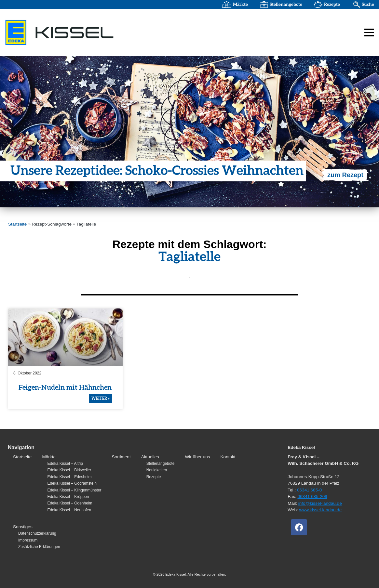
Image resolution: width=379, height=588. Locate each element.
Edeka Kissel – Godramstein (72, 483)
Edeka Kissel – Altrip (65, 464)
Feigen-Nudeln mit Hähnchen (65, 388)
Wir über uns (197, 457)
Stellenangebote (286, 5)
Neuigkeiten (157, 470)
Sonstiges (23, 527)
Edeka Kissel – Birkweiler (69, 470)
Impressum (28, 540)
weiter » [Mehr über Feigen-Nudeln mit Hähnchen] (101, 399)
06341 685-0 (309, 490)
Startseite (17, 224)
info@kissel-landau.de (320, 503)
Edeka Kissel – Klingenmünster (74, 490)
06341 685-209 (312, 497)
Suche (368, 5)
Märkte (240, 5)
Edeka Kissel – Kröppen (68, 497)
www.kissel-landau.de (321, 510)
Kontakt (228, 457)
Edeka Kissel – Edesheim (69, 477)
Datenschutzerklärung (37, 533)
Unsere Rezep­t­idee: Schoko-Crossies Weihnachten (157, 171)
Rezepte (332, 5)
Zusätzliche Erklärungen (39, 547)
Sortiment (121, 457)
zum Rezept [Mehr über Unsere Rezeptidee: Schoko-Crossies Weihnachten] (345, 175)
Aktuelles (150, 457)
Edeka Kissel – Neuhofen (69, 510)
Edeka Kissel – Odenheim (70, 503)
